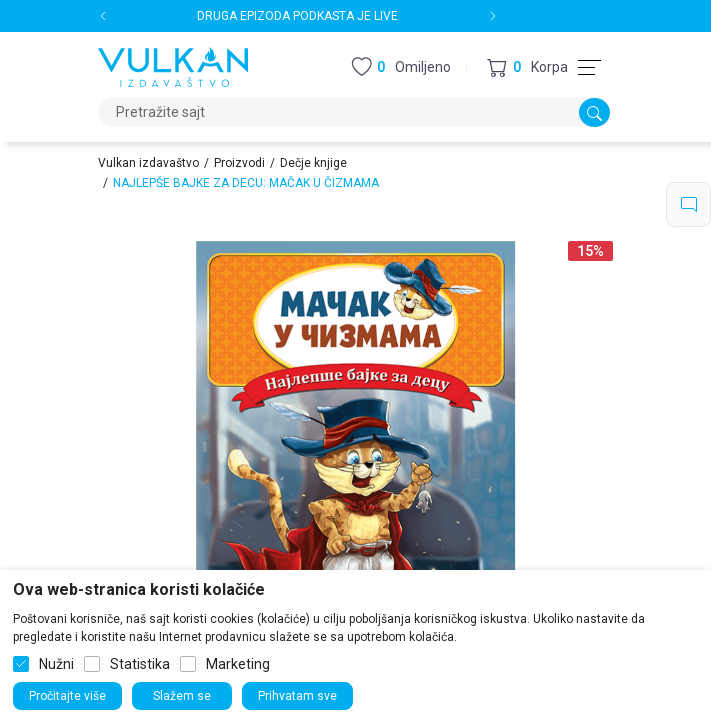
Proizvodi (239, 163)
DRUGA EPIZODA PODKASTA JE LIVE (298, 16)
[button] (527, 67)
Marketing (238, 664)
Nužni (56, 664)
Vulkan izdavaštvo (148, 163)
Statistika (140, 664)
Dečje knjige (313, 163)
